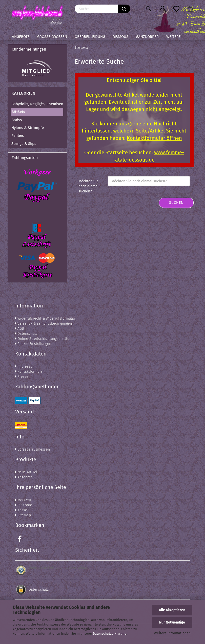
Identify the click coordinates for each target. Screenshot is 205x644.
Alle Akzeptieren (172, 610)
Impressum (25, 367)
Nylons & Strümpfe (28, 128)
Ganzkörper (147, 37)
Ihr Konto (24, 505)
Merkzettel (25, 500)
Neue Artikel (26, 472)
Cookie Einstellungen (33, 344)
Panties (18, 136)
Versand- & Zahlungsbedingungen (44, 324)
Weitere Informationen (172, 633)
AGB (19, 329)
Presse (22, 377)
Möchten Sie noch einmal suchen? (88, 186)
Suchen (176, 203)
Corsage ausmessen (33, 449)
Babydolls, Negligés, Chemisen (37, 104)
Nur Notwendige (172, 622)
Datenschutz (26, 334)
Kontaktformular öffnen (154, 138)
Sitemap (23, 515)
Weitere (173, 37)
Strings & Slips (24, 144)
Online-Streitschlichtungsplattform (44, 339)
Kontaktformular (29, 372)
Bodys (17, 120)
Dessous (120, 37)
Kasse (21, 510)
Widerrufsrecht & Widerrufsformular (45, 318)
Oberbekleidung (90, 37)
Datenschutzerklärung (110, 634)
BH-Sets (18, 112)
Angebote (21, 37)
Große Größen (52, 37)
